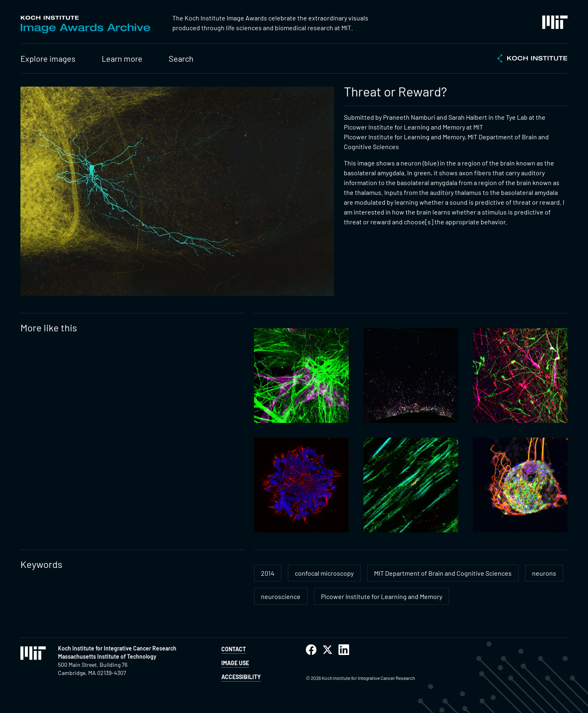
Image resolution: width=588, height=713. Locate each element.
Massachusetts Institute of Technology (107, 656)
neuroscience (281, 596)
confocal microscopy (324, 573)
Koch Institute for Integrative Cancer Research (117, 648)
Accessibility (241, 677)
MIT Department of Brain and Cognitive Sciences (443, 573)
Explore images (48, 58)
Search (181, 58)
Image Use (235, 663)
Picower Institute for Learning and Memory (382, 596)
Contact (234, 649)
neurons (544, 573)
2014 (268, 573)
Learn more (122, 58)
